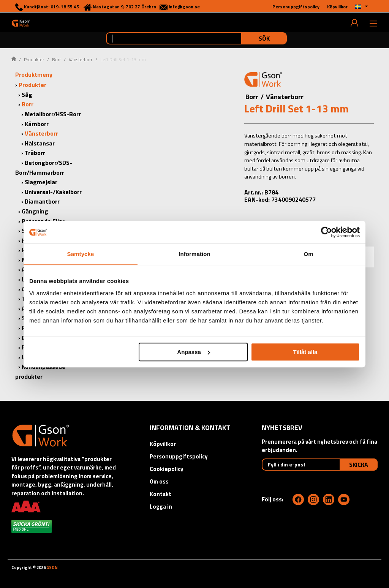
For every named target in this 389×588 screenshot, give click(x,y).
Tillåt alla (305, 352)
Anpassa (194, 352)
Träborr (35, 153)
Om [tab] (308, 254)
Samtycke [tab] (81, 254)
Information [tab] (194, 254)
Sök (264, 38)
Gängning (35, 211)
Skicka (359, 465)
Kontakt (161, 494)
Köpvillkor (163, 444)
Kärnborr (37, 124)
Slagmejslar (41, 182)
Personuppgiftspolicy (179, 456)
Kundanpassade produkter (40, 371)
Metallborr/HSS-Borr (53, 114)
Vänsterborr (81, 59)
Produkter (34, 59)
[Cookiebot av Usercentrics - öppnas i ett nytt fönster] (327, 232)
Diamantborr (42, 201)
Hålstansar (40, 143)
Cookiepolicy (167, 469)
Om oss (159, 481)
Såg (27, 95)
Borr (56, 59)
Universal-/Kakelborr (53, 192)
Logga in (161, 507)
